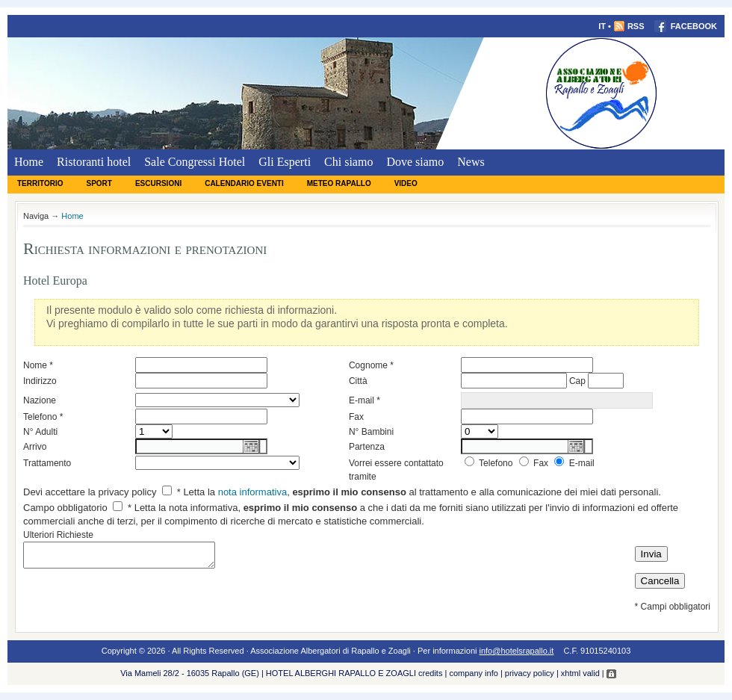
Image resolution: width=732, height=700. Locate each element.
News (471, 162)
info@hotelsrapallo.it (517, 651)
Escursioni (158, 183)
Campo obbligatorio (65, 508)
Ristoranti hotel (94, 162)
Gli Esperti (285, 162)
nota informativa (253, 492)
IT (602, 26)
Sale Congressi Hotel (195, 162)
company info (473, 673)
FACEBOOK (686, 26)
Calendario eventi (244, 183)
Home (29, 162)
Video (406, 183)
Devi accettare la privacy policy (90, 492)
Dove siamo (415, 162)
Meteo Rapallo (339, 183)
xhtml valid (580, 673)
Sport (99, 183)
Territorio (40, 183)
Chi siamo (348, 162)
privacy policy (530, 673)
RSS (629, 26)
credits (430, 673)
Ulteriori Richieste (58, 535)
